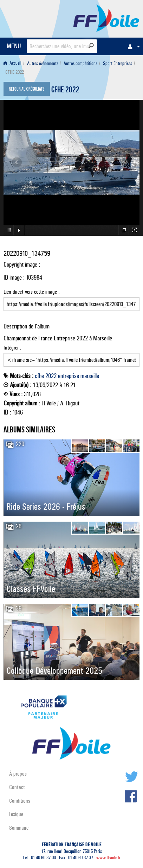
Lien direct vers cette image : (71, 300)
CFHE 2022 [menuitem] (15, 72)
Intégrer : (71, 355)
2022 (51, 376)
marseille (90, 376)
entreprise (69, 376)
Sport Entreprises (118, 63)
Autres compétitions (80, 63)
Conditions (20, 801)
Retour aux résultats (27, 90)
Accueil (12, 63)
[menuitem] (132, 46)
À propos (18, 774)
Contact (17, 787)
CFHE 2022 (65, 91)
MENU (14, 46)
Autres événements (43, 63)
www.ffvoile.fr (108, 858)
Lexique (16, 814)
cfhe (39, 376)
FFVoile (106, 18)
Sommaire (19, 828)
